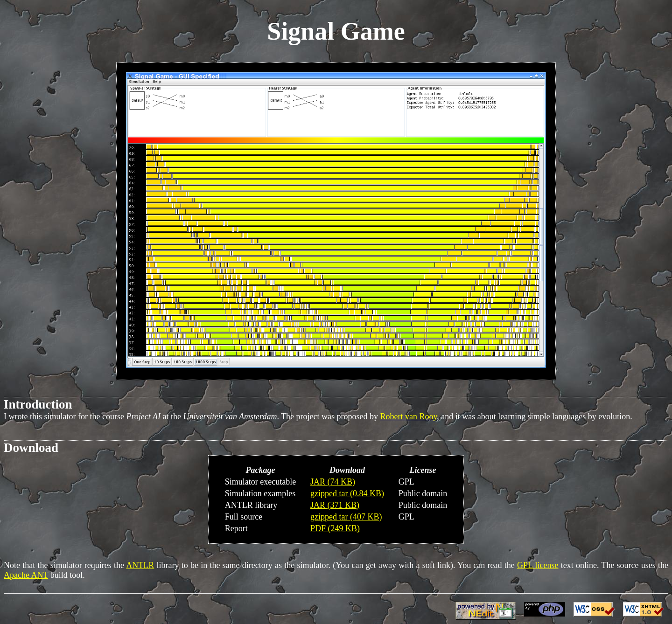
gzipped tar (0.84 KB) (347, 493)
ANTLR (140, 565)
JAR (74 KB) (333, 482)
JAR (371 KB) (335, 505)
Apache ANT (26, 575)
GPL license (538, 565)
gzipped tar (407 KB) (346, 517)
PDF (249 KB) (335, 528)
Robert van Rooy (409, 416)
